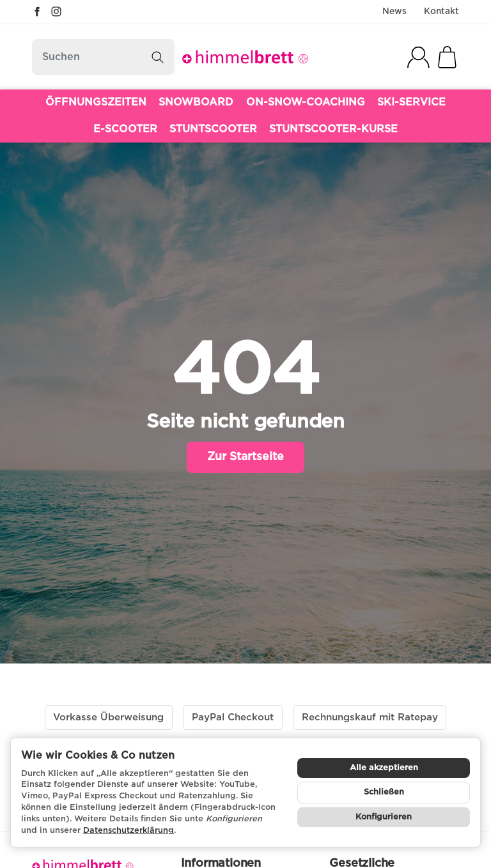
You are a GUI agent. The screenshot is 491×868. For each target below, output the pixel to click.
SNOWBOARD (196, 102)
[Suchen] (103, 57)
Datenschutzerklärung (129, 831)
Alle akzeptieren (384, 768)
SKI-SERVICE (411, 102)
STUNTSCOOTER (213, 129)
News (394, 12)
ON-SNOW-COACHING (306, 102)
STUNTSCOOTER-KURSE (333, 129)
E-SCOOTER (125, 129)
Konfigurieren (384, 817)
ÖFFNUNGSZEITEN (96, 102)
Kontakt (441, 12)
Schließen (384, 792)
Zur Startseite (245, 457)
